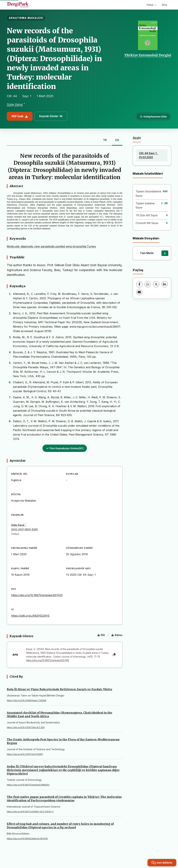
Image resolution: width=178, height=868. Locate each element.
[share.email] (139, 292)
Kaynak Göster (51, 116)
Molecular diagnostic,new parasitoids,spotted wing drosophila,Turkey (51, 246)
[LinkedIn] (165, 284)
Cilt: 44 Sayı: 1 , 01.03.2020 (149, 155)
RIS (101, 635)
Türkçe (151, 5)
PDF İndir (20, 116)
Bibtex (117, 635)
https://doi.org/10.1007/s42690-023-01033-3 (30, 812)
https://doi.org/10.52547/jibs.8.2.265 (26, 727)
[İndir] (165, 253)
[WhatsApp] (148, 284)
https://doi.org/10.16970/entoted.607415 (37, 595)
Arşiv (137, 138)
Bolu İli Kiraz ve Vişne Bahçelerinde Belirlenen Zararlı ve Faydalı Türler (60, 689)
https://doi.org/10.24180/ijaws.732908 (26, 700)
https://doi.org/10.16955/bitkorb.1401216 (27, 839)
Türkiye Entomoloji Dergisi (148, 55)
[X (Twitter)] (156, 284)
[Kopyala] (114, 655)
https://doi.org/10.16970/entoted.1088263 (28, 785)
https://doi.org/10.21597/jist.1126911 (25, 754)
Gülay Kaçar (15, 104)
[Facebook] (139, 284)
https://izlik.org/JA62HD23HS (30, 616)
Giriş (164, 5)
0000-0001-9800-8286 (24, 529)
